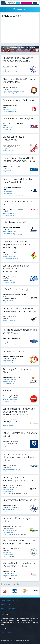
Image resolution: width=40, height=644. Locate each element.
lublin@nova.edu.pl (8, 300)
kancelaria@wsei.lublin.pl (9, 231)
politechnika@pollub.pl (9, 360)
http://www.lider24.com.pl (9, 344)
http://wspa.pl (6, 577)
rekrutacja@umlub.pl (8, 509)
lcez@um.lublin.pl (7, 281)
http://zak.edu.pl (7, 130)
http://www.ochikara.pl (9, 321)
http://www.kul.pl (7, 193)
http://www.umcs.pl (8, 492)
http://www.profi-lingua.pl (9, 383)
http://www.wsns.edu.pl (9, 555)
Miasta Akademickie (9, 601)
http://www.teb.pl (7, 447)
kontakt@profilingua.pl (9, 381)
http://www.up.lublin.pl (9, 532)
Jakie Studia (6, 605)
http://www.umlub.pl (8, 511)
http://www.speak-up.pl (9, 402)
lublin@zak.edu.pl (7, 128)
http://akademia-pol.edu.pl (10, 72)
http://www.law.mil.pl (8, 216)
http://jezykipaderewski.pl (9, 111)
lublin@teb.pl (6, 445)
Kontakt (3, 633)
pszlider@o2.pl (7, 342)
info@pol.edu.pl (7, 70)
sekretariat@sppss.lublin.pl (10, 424)
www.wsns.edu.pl (7, 553)
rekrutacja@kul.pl (7, 191)
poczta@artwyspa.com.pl (9, 257)
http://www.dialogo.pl (8, 151)
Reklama (9, 633)
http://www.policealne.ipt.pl (10, 172)
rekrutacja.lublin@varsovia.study (11, 469)
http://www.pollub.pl (8, 362)
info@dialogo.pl (7, 149)
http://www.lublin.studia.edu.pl (11, 471)
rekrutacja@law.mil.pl (8, 214)
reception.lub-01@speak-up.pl (11, 400)
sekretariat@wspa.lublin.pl (10, 575)
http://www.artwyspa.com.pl (10, 258)
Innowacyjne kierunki (10, 609)
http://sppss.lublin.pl (8, 426)
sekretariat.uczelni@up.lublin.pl (11, 530)
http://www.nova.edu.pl (9, 302)
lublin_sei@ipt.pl (7, 170)
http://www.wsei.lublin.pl (9, 233)
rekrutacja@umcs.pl (8, 490)
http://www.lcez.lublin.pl (9, 283)
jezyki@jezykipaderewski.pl (10, 109)
